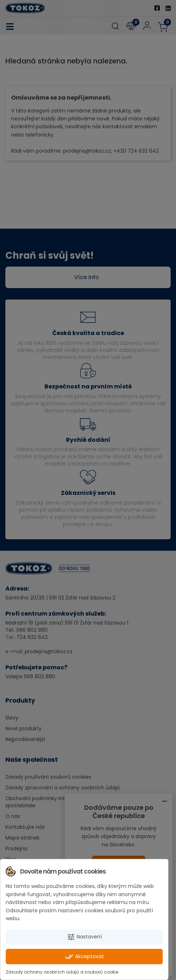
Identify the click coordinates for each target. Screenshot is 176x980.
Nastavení (84, 937)
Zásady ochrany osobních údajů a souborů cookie (62, 972)
